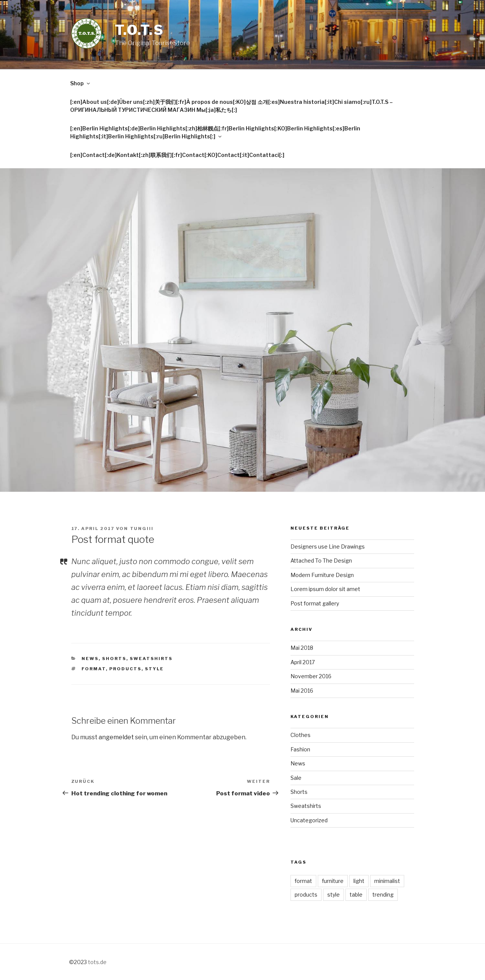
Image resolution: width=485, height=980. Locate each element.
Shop (81, 83)
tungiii (142, 528)
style (154, 669)
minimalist (387, 881)
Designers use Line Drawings (328, 546)
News (90, 659)
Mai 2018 (302, 648)
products (125, 669)
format (94, 669)
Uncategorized (309, 820)
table (356, 895)
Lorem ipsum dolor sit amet (325, 589)
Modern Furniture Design (322, 575)
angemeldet (116, 737)
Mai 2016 (302, 691)
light (359, 881)
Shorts (114, 659)
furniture (333, 881)
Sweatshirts (151, 659)
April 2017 (303, 662)
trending (383, 895)
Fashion (300, 749)
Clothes (301, 735)
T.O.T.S (140, 30)
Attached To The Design (321, 561)
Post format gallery (315, 603)
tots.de (97, 962)
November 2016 (311, 676)
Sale (296, 778)
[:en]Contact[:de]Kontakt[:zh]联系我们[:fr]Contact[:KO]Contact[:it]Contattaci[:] (177, 155)
